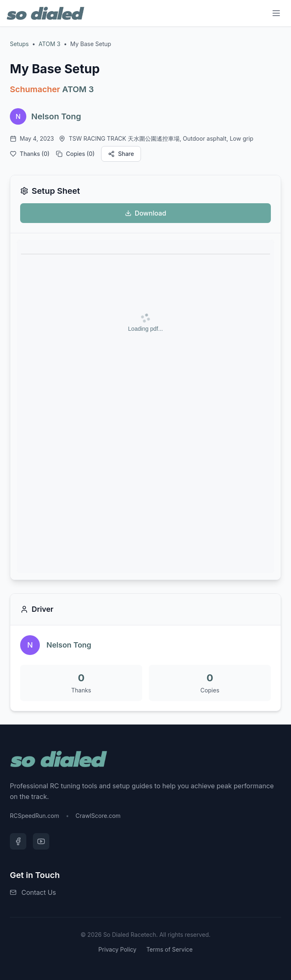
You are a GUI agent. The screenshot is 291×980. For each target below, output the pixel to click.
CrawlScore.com (98, 816)
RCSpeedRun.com (35, 816)
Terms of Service (170, 949)
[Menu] (276, 13)
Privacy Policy (117, 949)
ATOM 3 (50, 44)
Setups (19, 44)
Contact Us (39, 892)
